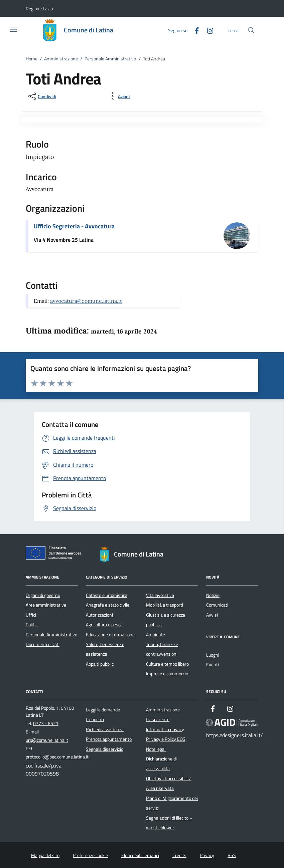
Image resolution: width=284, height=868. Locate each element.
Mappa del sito (45, 855)
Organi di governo (43, 595)
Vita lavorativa (160, 595)
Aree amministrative (46, 605)
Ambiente (156, 635)
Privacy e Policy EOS (166, 739)
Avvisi (212, 615)
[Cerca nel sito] (251, 30)
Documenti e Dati (43, 644)
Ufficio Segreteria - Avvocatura (74, 226)
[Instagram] (207, 30)
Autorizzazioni (99, 615)
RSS (232, 855)
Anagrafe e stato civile (108, 605)
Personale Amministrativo (110, 59)
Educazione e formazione (110, 635)
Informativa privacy (165, 729)
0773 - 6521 (46, 723)
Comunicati (217, 605)
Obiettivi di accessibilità (169, 779)
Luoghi (213, 655)
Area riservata (160, 788)
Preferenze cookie (90, 855)
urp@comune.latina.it (47, 740)
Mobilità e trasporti (165, 605)
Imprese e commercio (167, 674)
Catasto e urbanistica (107, 595)
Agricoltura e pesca (104, 625)
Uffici (31, 615)
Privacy (207, 855)
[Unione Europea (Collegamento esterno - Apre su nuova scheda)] (55, 554)
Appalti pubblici (100, 664)
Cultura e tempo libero (167, 664)
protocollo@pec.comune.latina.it (57, 757)
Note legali (156, 749)
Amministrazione (61, 59)
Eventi (212, 665)
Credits (179, 855)
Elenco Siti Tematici (140, 855)
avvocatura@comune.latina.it (86, 301)
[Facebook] (194, 30)
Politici (32, 625)
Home (32, 59)
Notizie (213, 595)
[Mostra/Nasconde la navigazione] (13, 29)
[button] (39, 9)
